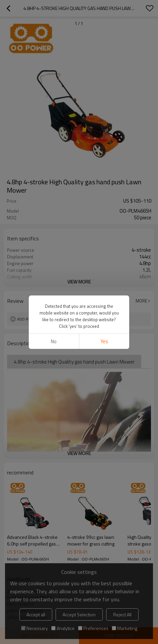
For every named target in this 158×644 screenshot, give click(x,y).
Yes (104, 341)
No (54, 341)
